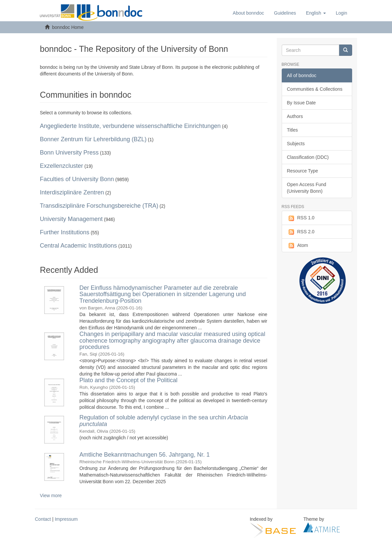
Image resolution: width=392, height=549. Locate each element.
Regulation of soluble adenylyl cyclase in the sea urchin (164, 421)
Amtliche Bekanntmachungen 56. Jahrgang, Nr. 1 (145, 455)
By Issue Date (301, 103)
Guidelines (285, 13)
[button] (316, 13)
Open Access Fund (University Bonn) (307, 188)
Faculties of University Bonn (77, 179)
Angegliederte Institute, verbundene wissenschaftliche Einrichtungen (130, 126)
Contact (43, 519)
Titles (293, 130)
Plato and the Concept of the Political (128, 380)
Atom (298, 246)
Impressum (66, 519)
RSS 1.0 (301, 218)
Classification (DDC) (308, 157)
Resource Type (303, 171)
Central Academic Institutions (78, 246)
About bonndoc (248, 13)
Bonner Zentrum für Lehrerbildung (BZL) (93, 139)
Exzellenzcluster (61, 166)
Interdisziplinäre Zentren (72, 192)
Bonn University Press (69, 153)
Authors (295, 116)
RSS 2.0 (301, 232)
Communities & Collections (315, 89)
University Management (71, 219)
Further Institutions (65, 232)
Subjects (296, 144)
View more (51, 495)
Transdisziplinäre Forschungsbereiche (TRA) (99, 206)
